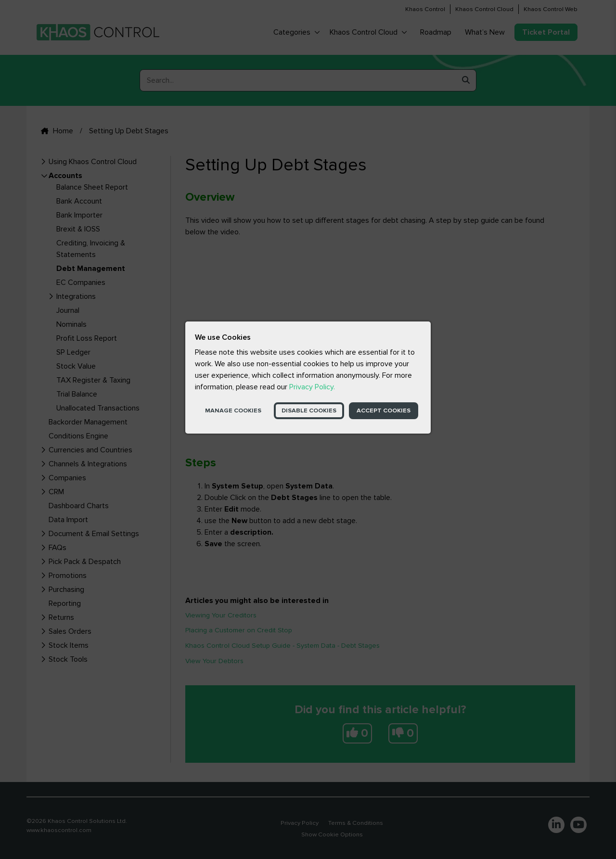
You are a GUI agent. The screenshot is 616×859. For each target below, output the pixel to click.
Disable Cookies (309, 410)
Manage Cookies (233, 410)
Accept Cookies (384, 410)
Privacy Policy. (312, 387)
